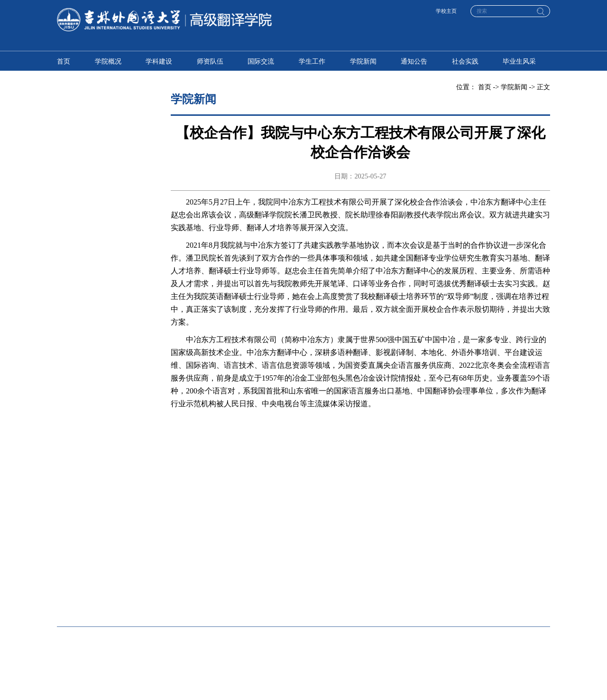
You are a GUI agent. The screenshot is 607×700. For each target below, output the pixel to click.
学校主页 (446, 11)
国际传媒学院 (285, 575)
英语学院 (70, 547)
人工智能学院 (181, 603)
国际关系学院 (285, 603)
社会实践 (465, 61)
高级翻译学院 (181, 547)
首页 (64, 61)
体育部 (484, 603)
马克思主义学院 (393, 603)
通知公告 (414, 61)
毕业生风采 (519, 61)
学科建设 (159, 61)
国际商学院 (74, 575)
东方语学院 (282, 547)
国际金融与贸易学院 (191, 575)
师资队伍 (210, 61)
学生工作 (312, 61)
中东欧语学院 (494, 547)
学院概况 (108, 61)
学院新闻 (363, 61)
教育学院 (383, 575)
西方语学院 (386, 547)
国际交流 (261, 61)
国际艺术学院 (494, 575)
